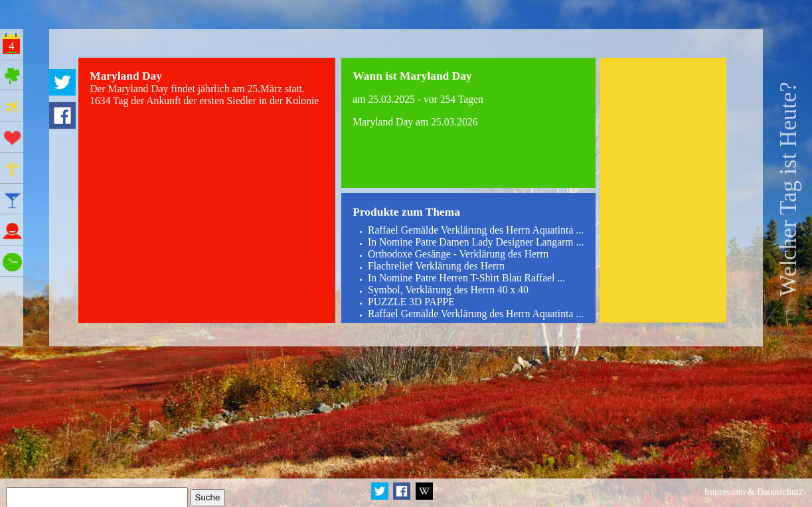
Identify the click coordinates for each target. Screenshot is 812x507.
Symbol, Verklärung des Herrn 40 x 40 (448, 290)
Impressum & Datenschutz (754, 492)
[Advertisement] (664, 190)
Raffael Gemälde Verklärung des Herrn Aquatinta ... (476, 230)
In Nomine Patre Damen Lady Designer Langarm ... (476, 242)
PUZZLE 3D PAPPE (411, 302)
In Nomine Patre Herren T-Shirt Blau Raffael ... (466, 278)
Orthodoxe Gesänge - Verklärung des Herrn (458, 254)
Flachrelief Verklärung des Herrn (436, 266)
